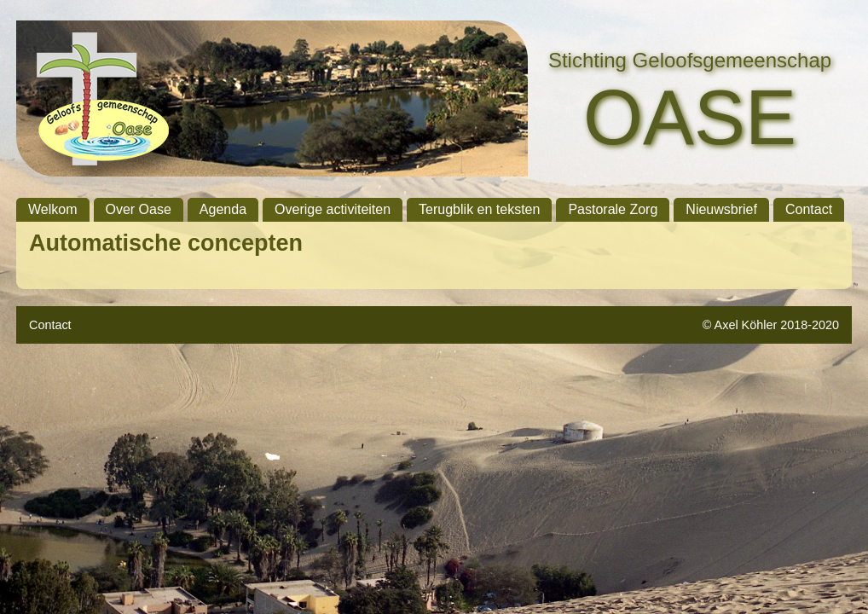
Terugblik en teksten (479, 209)
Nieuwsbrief (721, 209)
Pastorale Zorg (613, 209)
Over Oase (139, 209)
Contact (809, 209)
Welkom (53, 209)
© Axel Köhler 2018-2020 (771, 325)
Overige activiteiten (333, 209)
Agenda (223, 209)
